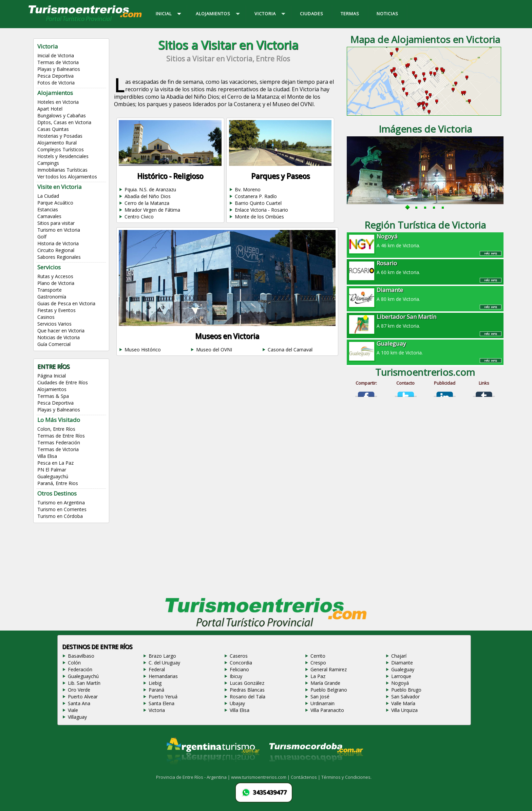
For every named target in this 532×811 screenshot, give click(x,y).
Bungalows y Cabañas (62, 115)
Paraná (156, 690)
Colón (74, 663)
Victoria (157, 710)
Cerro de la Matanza (147, 203)
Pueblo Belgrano (329, 690)
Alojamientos (52, 389)
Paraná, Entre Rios (58, 483)
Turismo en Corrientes (62, 509)
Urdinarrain (322, 703)
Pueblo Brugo (406, 690)
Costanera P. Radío (256, 196)
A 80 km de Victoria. (425, 294)
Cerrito (318, 656)
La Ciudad (48, 196)
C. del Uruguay (164, 663)
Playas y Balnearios (59, 69)
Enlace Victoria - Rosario (261, 210)
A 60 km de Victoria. (425, 267)
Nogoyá (400, 683)
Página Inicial (52, 376)
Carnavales (49, 216)
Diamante (402, 663)
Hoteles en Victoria (58, 102)
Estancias (48, 209)
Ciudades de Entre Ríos (63, 382)
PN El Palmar (52, 470)
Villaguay (77, 717)
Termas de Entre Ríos (61, 436)
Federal (157, 669)
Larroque (401, 676)
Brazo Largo (162, 656)
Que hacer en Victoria (61, 331)
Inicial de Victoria (56, 55)
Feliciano (239, 669)
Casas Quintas (53, 129)
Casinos (46, 317)
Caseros (239, 656)
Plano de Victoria (56, 283)
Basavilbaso (81, 656)
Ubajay (237, 703)
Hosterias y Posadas (60, 136)
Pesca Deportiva (55, 76)
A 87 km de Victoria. (425, 321)
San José (320, 697)
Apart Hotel (50, 109)
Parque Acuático (55, 203)
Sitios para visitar (56, 223)
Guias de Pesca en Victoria (66, 303)
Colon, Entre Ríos (56, 429)
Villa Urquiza (404, 710)
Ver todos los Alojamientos (67, 177)
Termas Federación (59, 442)
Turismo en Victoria (59, 230)
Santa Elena (161, 703)
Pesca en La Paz (55, 463)
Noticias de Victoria (59, 337)
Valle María (403, 703)
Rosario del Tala (248, 697)
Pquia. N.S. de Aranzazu (150, 189)
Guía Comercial (54, 344)
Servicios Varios (54, 324)
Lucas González (247, 683)
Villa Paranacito (327, 710)
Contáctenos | (306, 777)
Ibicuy (236, 676)
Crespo (318, 663)
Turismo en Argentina (61, 503)
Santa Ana (79, 703)
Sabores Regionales (59, 257)
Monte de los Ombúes (259, 217)
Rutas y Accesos (55, 276)
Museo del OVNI (214, 350)
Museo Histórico (143, 350)
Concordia (241, 663)
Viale (73, 710)
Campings (48, 163)
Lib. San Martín (84, 683)
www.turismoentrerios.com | (261, 777)
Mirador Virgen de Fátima (152, 210)
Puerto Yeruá (163, 697)
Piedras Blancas (247, 690)
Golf (42, 237)
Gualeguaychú (53, 476)
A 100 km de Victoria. (425, 348)
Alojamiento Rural (57, 143)
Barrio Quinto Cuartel (258, 203)
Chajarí (399, 656)
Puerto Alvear (83, 697)
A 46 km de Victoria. (425, 240)
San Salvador (405, 697)
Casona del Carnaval (290, 350)
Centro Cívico (139, 217)
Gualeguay (403, 669)
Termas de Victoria (58, 62)
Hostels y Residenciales (63, 156)
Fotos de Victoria (56, 83)
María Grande (325, 683)
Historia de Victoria (58, 243)
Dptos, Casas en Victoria (64, 122)
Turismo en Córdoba (60, 516)
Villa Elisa (47, 456)
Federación (80, 669)
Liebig (155, 683)
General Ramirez (329, 669)
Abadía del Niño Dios (148, 196)
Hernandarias (163, 676)
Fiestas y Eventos (56, 310)
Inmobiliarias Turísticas (62, 170)
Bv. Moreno (248, 189)
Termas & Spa (53, 396)
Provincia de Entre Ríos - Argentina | (194, 777)
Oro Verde (79, 690)
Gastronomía (52, 297)
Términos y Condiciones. (346, 777)
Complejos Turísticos (61, 149)
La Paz (318, 676)
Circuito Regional (56, 250)
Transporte (50, 290)
